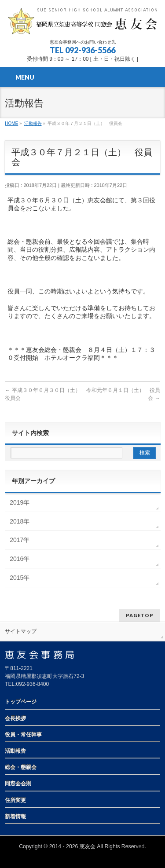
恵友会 (88, 846)
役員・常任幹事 (23, 735)
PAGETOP (140, 615)
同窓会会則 (18, 784)
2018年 (20, 521)
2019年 (20, 502)
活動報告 (33, 123)
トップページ (21, 702)
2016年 (20, 559)
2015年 (20, 578)
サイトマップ (21, 631)
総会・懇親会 (21, 767)
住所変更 (15, 800)
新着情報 (15, 817)
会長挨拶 (15, 718)
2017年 (20, 540)
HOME (11, 123)
